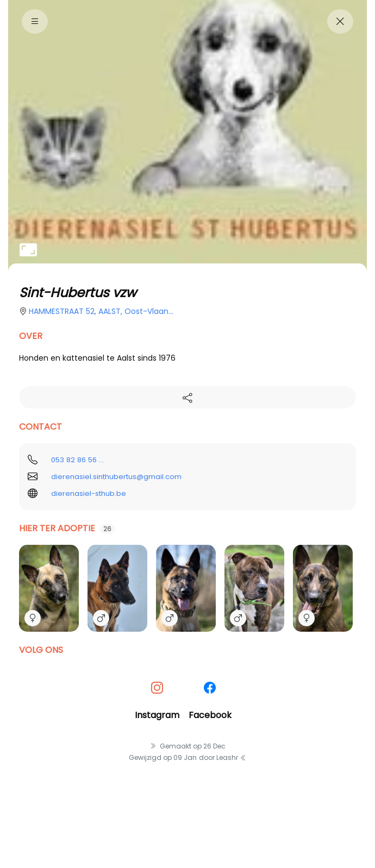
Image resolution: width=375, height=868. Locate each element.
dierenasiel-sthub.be (89, 493)
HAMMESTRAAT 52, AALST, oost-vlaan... (101, 311)
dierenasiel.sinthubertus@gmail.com (116, 477)
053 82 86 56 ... (77, 460)
